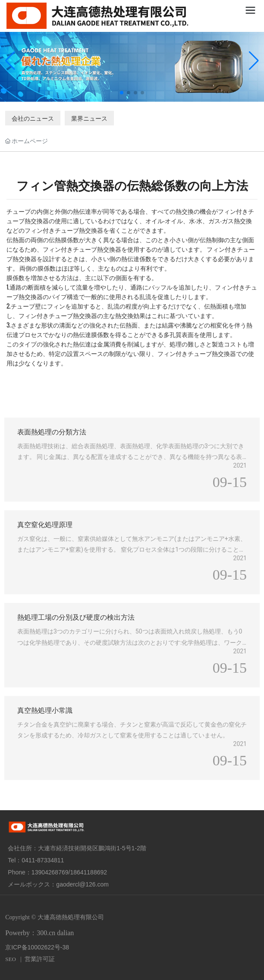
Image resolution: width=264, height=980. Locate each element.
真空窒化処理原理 (45, 524)
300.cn (46, 933)
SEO (11, 959)
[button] (122, 93)
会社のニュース (33, 118)
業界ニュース (89, 118)
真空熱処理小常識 (45, 710)
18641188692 (88, 872)
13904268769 (50, 872)
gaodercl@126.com (82, 884)
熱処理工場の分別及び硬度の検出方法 (76, 616)
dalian (65, 933)
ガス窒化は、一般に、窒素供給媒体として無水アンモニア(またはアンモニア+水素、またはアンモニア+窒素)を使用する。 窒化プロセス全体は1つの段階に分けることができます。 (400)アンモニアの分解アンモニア (132, 549)
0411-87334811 (43, 860)
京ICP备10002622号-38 (37, 947)
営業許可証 (40, 959)
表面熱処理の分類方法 (52, 431)
